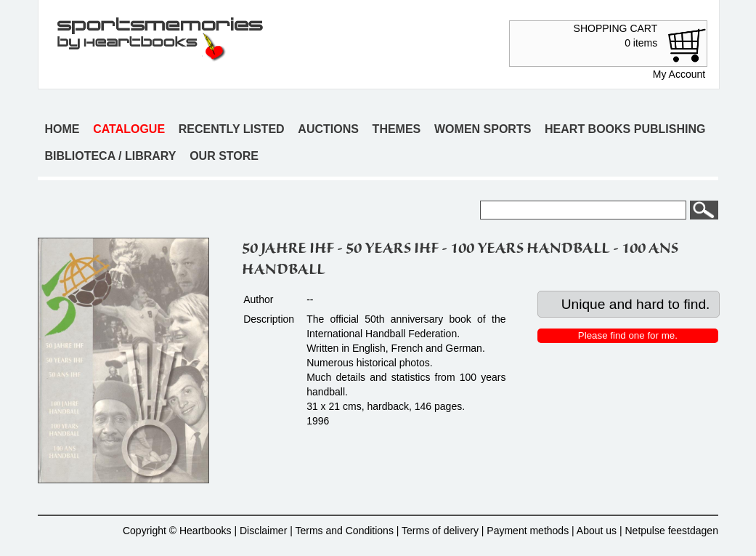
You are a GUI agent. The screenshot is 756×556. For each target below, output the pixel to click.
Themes (397, 129)
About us (597, 531)
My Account (679, 74)
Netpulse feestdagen (672, 531)
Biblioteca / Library (110, 156)
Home (62, 129)
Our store (224, 156)
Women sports (483, 129)
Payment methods (528, 531)
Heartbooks (206, 531)
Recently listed (232, 129)
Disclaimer (263, 531)
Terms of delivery (440, 531)
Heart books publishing (625, 129)
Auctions (328, 129)
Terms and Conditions (345, 531)
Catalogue (129, 129)
